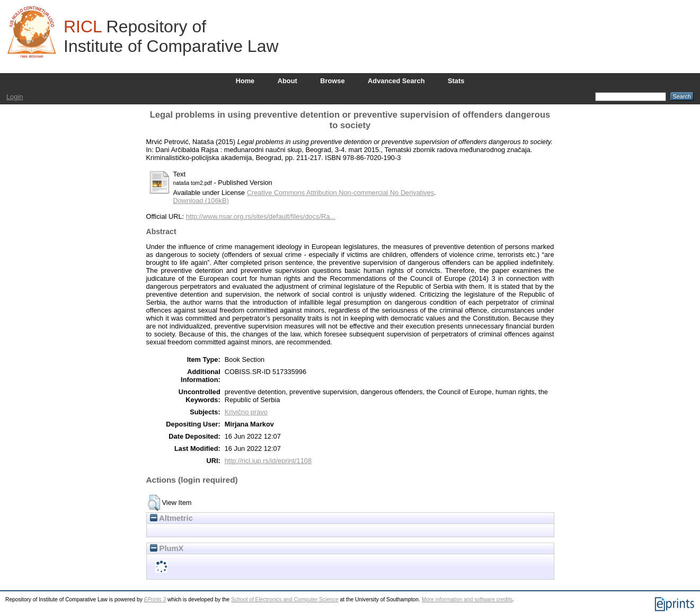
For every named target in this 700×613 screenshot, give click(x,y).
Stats (456, 81)
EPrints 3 (155, 599)
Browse (332, 81)
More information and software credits (467, 599)
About (287, 81)
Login (15, 97)
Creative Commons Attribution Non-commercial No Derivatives (340, 193)
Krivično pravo (246, 412)
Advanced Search (396, 81)
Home (245, 81)
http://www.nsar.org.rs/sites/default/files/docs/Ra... (261, 216)
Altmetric (171, 518)
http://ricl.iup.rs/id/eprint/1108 (268, 461)
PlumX (167, 548)
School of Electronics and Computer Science (285, 599)
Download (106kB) (201, 201)
